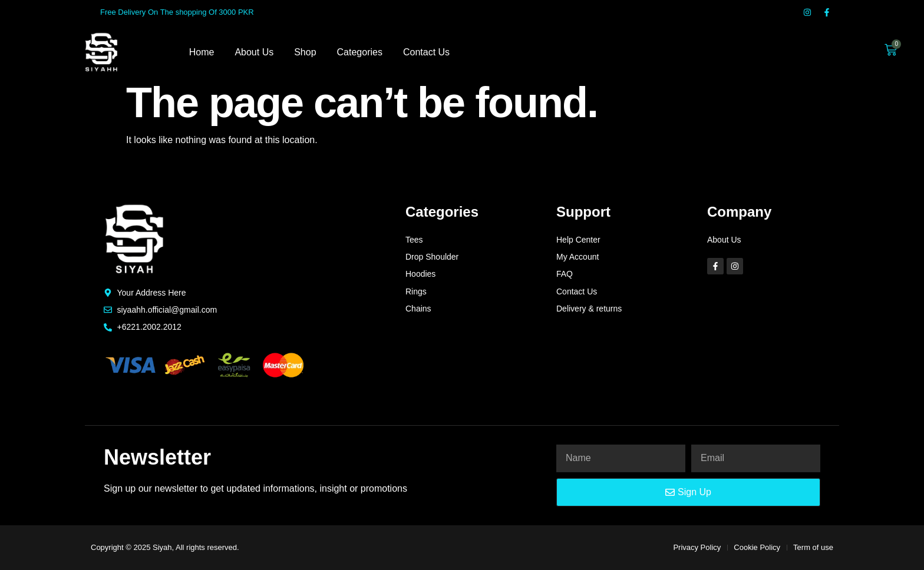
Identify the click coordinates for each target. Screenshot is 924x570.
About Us (254, 52)
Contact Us (426, 52)
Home (202, 52)
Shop (305, 52)
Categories (360, 52)
